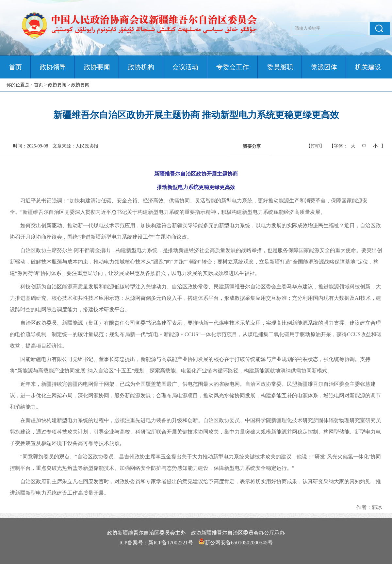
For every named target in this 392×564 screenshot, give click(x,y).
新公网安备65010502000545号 (239, 543)
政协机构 (141, 67)
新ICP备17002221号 (171, 543)
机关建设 (368, 67)
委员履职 (280, 67)
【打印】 (315, 146)
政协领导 (53, 67)
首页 (15, 67)
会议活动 (185, 67)
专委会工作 (233, 67)
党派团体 (324, 67)
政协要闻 (97, 67)
